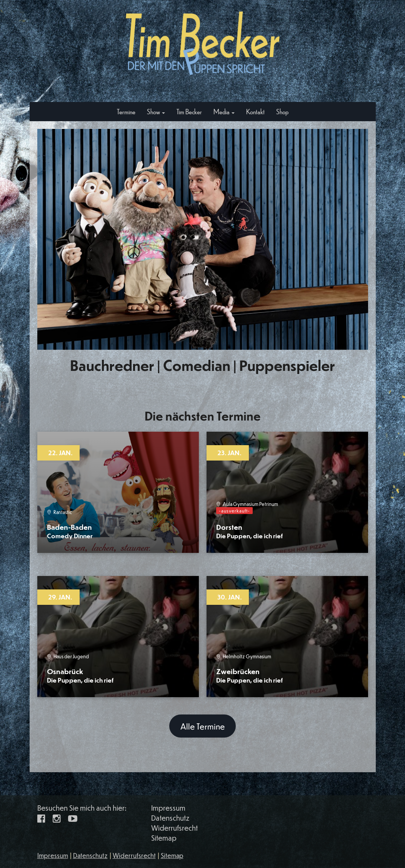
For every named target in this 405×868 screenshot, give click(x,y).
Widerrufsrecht (174, 828)
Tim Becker (189, 111)
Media (224, 111)
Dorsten (249, 531)
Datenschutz (170, 818)
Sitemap (164, 838)
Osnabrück (80, 675)
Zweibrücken (249, 675)
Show (156, 111)
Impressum (168, 808)
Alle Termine (203, 726)
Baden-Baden (70, 531)
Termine (126, 111)
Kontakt (255, 111)
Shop (282, 111)
